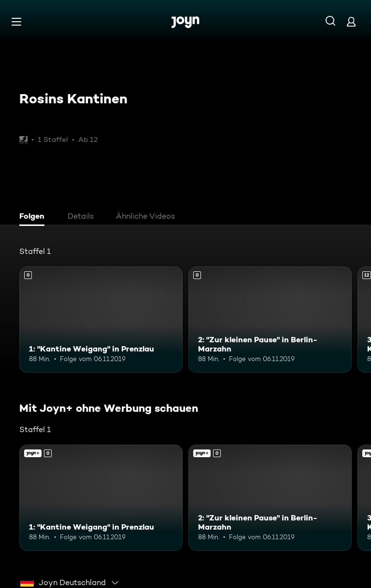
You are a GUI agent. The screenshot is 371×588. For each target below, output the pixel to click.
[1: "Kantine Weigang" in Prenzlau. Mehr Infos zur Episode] (101, 320)
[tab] (34, 217)
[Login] (351, 21)
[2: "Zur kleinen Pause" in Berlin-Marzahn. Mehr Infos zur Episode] (270, 320)
